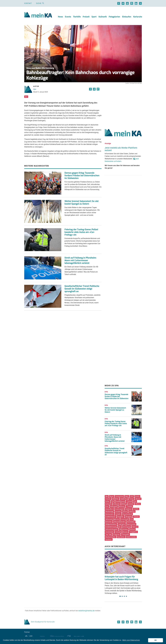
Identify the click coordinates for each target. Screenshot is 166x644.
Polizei (131, 499)
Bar (120, 527)
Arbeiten (132, 512)
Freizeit (86, 17)
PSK (113, 501)
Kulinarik (103, 17)
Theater (136, 517)
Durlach (132, 529)
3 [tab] (124, 596)
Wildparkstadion (111, 524)
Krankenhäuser (110, 517)
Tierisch (129, 501)
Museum (122, 506)
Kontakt (28, 3)
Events (68, 17)
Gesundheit (109, 509)
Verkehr (118, 514)
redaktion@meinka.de (86, 611)
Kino (107, 506)
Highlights (122, 524)
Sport (94, 17)
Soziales (118, 512)
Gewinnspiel (119, 509)
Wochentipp (109, 512)
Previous (108, 560)
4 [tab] (126, 596)
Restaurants (109, 514)
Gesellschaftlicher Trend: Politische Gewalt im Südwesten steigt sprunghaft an (82, 289)
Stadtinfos (124, 499)
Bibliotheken (124, 529)
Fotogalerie (133, 532)
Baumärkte (121, 537)
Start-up (135, 527)
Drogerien (116, 534)
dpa (35, 89)
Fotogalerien (114, 17)
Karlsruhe (138, 17)
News (60, 17)
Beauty (125, 532)
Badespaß (114, 506)
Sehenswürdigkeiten (112, 519)
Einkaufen (127, 17)
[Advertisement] (123, 104)
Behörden (109, 522)
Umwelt (131, 504)
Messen (138, 499)
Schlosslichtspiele (111, 529)
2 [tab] (122, 596)
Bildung (124, 504)
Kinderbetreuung (111, 527)
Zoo (135, 501)
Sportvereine (131, 524)
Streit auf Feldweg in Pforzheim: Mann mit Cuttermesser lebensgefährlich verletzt (80, 260)
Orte (131, 519)
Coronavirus (119, 496)
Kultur (107, 501)
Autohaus (109, 539)
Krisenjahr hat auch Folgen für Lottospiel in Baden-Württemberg (121, 578)
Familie (136, 509)
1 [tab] (120, 596)
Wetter (138, 504)
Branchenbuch (127, 514)
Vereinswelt (109, 532)
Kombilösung (120, 501)
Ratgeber (121, 517)
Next (139, 560)
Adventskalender (119, 522)
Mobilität (115, 499)
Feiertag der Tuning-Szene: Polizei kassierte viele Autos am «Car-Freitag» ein (81, 232)
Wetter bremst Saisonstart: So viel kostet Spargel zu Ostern (81, 203)
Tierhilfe (77, 17)
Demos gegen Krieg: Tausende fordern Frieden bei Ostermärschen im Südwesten (82, 176)
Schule (125, 512)
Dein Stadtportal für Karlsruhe (39, 622)
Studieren (128, 509)
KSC (132, 496)
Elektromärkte (131, 537)
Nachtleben (131, 522)
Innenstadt (125, 519)
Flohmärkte (125, 534)
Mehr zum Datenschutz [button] (131, 640)
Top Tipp (108, 534)
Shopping (129, 517)
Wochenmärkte (110, 537)
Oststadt (118, 532)
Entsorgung (127, 527)
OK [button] (156, 640)
